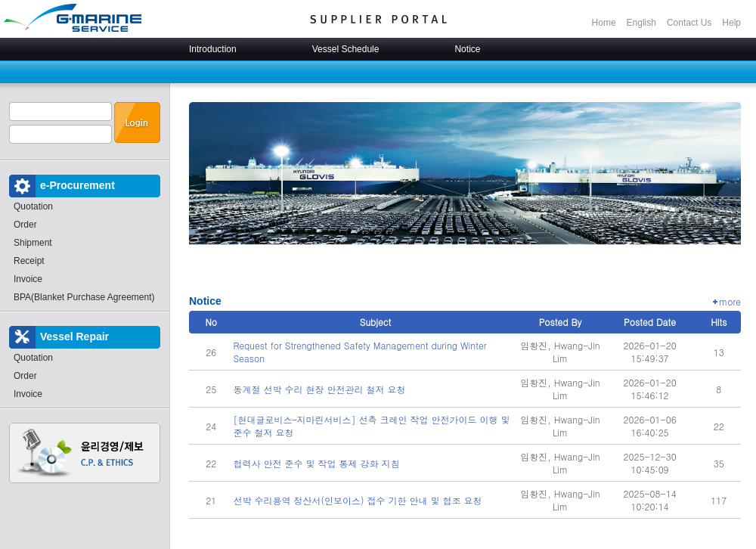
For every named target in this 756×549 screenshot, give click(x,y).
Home (604, 23)
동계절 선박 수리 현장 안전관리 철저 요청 (319, 389)
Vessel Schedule (346, 49)
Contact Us (689, 23)
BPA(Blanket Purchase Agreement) (84, 297)
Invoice (28, 279)
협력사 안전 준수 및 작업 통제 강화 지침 (316, 463)
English (641, 23)
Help (731, 23)
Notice (467, 49)
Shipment (33, 243)
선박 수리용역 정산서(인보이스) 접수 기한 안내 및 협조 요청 (357, 500)
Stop (441, 266)
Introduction (213, 49)
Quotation (33, 206)
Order (25, 225)
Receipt (29, 261)
